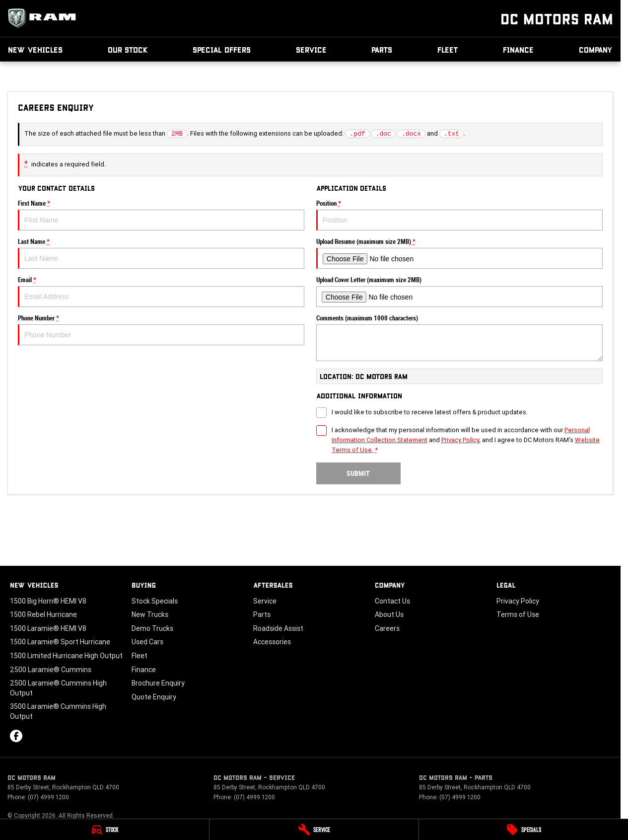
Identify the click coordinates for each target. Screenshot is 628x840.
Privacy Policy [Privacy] (460, 440)
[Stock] (105, 830)
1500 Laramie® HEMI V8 (48, 628)
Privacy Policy (518, 601)
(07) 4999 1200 (48, 797)
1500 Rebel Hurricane (43, 614)
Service (311, 49)
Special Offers (222, 49)
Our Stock (128, 49)
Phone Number (161, 330)
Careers (387, 628)
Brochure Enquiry (158, 683)
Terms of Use (518, 614)
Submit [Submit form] (358, 473)
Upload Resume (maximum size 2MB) (459, 253)
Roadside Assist (278, 628)
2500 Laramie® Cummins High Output (58, 688)
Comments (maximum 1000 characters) (459, 338)
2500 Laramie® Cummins (51, 670)
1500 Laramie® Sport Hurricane (60, 642)
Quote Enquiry (154, 697)
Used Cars (147, 642)
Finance (518, 49)
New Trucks (150, 614)
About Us (389, 614)
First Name (161, 215)
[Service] (314, 830)
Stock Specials (155, 601)
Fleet (448, 49)
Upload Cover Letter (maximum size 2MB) (459, 292)
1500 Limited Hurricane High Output (66, 656)
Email (161, 292)
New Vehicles (35, 49)
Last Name (161, 253)
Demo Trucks (152, 628)
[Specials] (523, 830)
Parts (382, 49)
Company (596, 49)
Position (459, 215)
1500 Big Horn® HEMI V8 (48, 601)
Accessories (272, 642)
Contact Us (392, 601)
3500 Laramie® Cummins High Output (58, 711)
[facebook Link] (16, 736)
